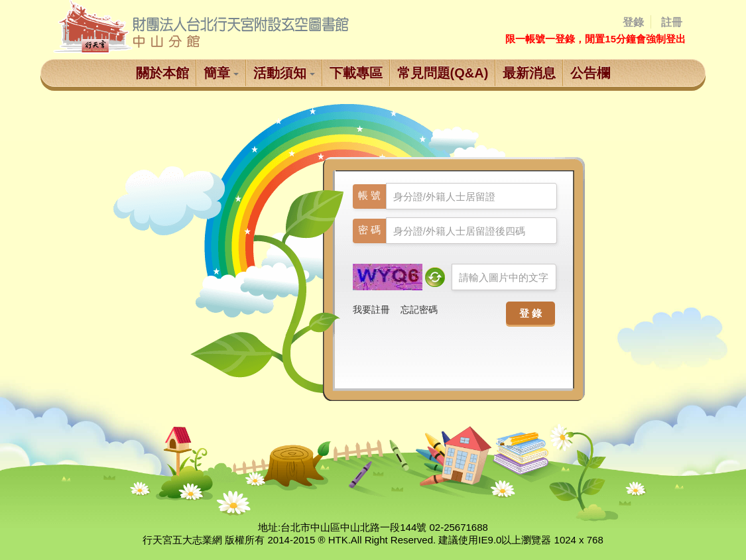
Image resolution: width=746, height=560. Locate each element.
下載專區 (356, 73)
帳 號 (369, 195)
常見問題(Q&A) (443, 73)
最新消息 (529, 73)
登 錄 (530, 312)
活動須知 (284, 73)
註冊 (672, 22)
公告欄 (590, 73)
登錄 (633, 22)
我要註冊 (371, 309)
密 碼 (369, 230)
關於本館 (162, 73)
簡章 (221, 73)
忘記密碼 (419, 309)
